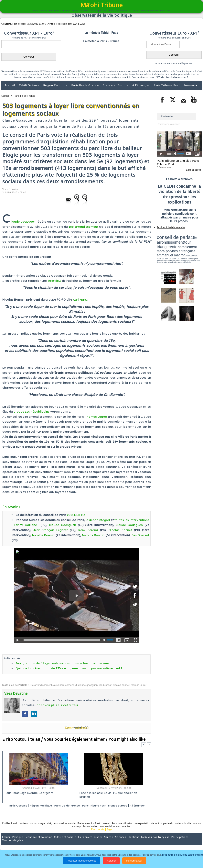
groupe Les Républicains (32, 412)
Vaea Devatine (11, 189)
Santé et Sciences (110, 842)
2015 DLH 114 (76, 515)
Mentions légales (191, 842)
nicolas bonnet (121, 685)
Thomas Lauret (96, 417)
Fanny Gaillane (25, 525)
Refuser (111, 861)
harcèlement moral (167, 243)
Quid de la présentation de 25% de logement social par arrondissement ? (69, 668)
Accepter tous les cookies (81, 861)
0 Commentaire (164, 167)
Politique (17, 842)
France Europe (129, 806)
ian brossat (105, 685)
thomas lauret (139, 685)
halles (174, 250)
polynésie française (189, 243)
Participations (172, 842)
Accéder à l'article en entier (170, 227)
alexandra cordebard (65, 685)
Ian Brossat (140, 535)
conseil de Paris (161, 250)
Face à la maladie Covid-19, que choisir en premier (113, 793)
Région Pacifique (56, 85)
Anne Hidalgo (176, 248)
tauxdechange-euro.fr (177, 77)
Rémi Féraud (88, 530)
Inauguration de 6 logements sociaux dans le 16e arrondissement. (64, 663)
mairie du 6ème (164, 248)
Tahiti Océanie (29, 85)
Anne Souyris (192, 248)
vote (195, 240)
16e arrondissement (83, 227)
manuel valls (182, 246)
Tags (109, 834)
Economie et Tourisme (37, 842)
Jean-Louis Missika (181, 250)
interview (54, 281)
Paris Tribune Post (167, 85)
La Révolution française (148, 842)
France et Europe (116, 85)
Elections (128, 842)
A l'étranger (141, 85)
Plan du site (98, 834)
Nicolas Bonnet (120, 530)
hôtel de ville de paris (194, 246)
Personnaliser (134, 861)
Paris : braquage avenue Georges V (28, 793)
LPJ (158, 248)
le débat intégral (98, 520)
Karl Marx (80, 300)
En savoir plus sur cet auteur (58, 705)
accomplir (198, 248)
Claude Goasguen (62, 525)
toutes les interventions (132, 520)
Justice (94, 842)
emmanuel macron (167, 246)
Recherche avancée (168, 124)
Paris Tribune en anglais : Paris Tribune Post (177, 162)
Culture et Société (63, 842)
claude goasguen (88, 685)
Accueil (10, 85)
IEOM (160, 77)
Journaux (191, 85)
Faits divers (82, 842)
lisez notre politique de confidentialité (183, 855)
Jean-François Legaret (50, 530)
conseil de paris (169, 236)
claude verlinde (184, 248)
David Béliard (169, 250)
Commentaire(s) (77, 727)
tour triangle (184, 240)
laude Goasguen (24, 222)
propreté (170, 248)
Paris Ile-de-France (85, 85)
